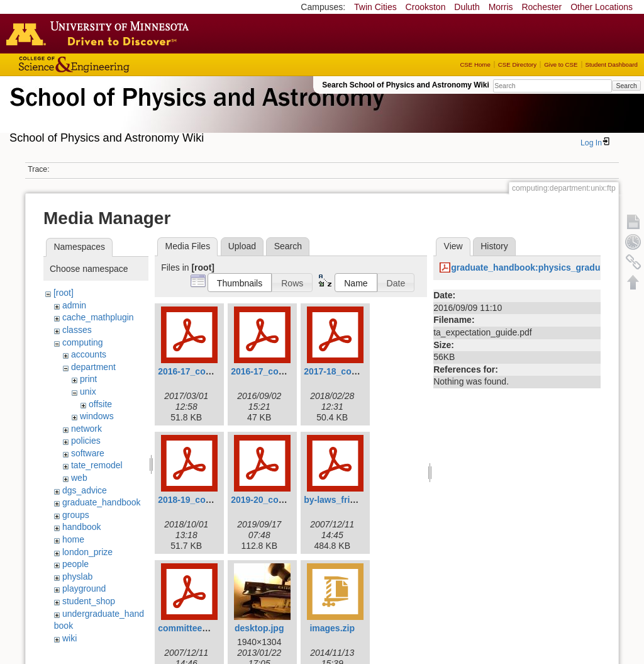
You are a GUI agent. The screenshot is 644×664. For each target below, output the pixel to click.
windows (97, 416)
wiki (69, 638)
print (88, 379)
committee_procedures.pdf (214, 628)
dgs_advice (85, 490)
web (79, 478)
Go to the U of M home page (101, 33)
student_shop (89, 601)
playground (84, 588)
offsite (100, 404)
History (494, 246)
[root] (64, 293)
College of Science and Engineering (113, 65)
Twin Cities (375, 7)
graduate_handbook (102, 502)
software (88, 453)
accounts (89, 354)
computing (83, 342)
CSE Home (475, 65)
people (75, 564)
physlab (77, 577)
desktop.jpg (259, 628)
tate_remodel (97, 465)
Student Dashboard (612, 65)
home (73, 539)
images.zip (332, 628)
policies (86, 441)
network (86, 429)
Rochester (541, 7)
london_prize (87, 552)
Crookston (426, 7)
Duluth (467, 7)
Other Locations (602, 7)
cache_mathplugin (98, 317)
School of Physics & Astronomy (195, 112)
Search (626, 86)
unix (88, 391)
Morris (501, 7)
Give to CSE (561, 65)
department (93, 367)
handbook (82, 527)
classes (77, 330)
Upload (242, 246)
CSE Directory (517, 65)
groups (76, 515)
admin (74, 305)
